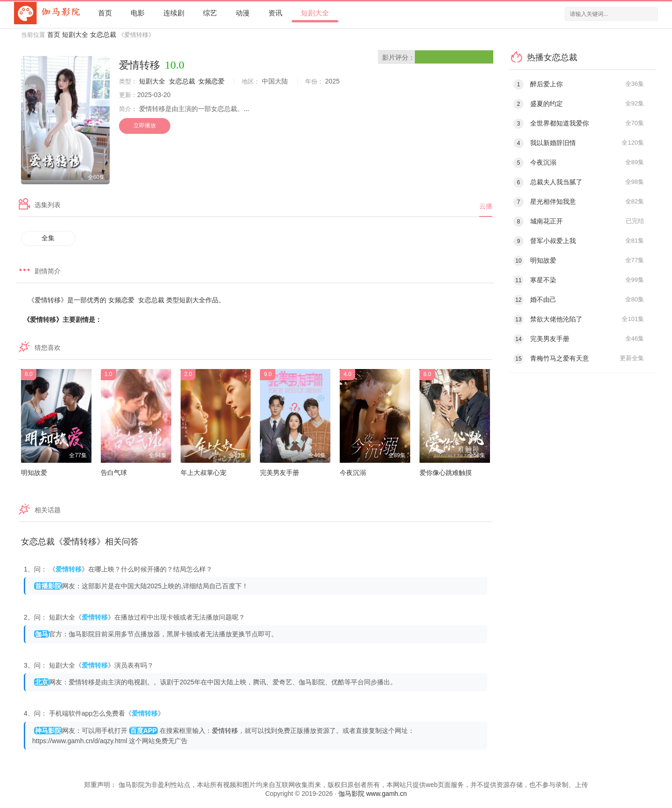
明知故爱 (34, 473)
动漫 (243, 13)
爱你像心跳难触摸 (446, 473)
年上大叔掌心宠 (203, 473)
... (246, 109)
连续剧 (174, 13)
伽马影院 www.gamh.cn (373, 794)
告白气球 (114, 473)
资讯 (275, 13)
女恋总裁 (103, 35)
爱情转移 (225, 731)
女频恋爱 (211, 81)
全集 (48, 238)
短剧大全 (315, 13)
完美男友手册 (280, 473)
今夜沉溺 (353, 473)
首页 (105, 13)
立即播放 (145, 125)
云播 (486, 206)
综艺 (210, 13)
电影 (138, 13)
